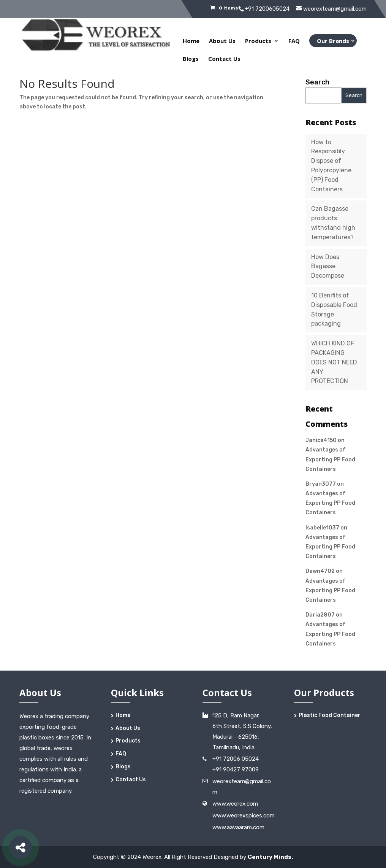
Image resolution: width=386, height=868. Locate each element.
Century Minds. (270, 857)
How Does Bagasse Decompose (328, 266)
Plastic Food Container (330, 715)
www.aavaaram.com (238, 827)
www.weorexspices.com (244, 816)
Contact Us (224, 59)
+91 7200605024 (267, 9)
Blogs (191, 59)
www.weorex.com (235, 804)
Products (258, 41)
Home (191, 41)
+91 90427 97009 (236, 769)
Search (317, 82)
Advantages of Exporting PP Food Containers (330, 459)
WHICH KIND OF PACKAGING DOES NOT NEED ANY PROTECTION (334, 362)
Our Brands (333, 41)
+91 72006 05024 (236, 759)
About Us (222, 41)
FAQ (294, 41)
